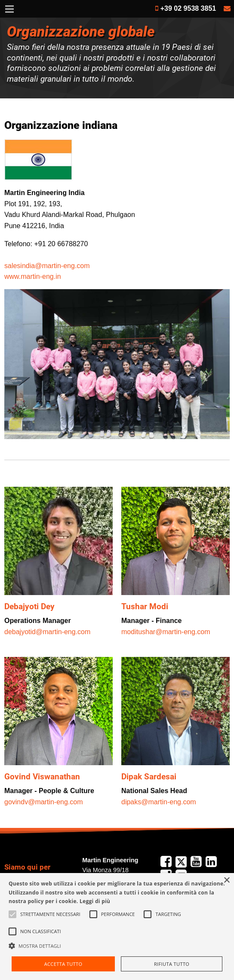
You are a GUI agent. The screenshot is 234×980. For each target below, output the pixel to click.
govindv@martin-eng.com (44, 802)
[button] (117, 946)
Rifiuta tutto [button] (172, 964)
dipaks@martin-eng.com (159, 802)
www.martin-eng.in (33, 276)
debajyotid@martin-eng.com (47, 632)
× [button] (226, 881)
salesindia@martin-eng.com (47, 266)
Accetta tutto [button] (63, 964)
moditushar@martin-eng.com (166, 632)
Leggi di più (95, 901)
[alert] (117, 927)
